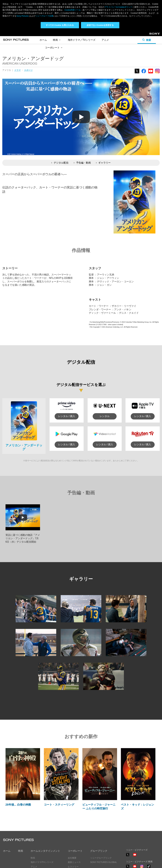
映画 (57, 40)
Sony (152, 35)
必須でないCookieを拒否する (100, 25)
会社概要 (72, 858)
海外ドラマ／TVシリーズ (82, 40)
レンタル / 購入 (67, 416)
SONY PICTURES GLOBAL (104, 862)
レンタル (105, 416)
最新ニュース (74, 862)
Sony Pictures (23, 16)
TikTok (149, 868)
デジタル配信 (60, 163)
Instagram (157, 73)
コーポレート (54, 48)
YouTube (151, 73)
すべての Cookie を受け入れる (60, 25)
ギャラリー (103, 163)
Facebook (144, 73)
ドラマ (17, 70)
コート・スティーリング (59, 805)
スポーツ (28, 70)
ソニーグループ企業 (44, 16)
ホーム (43, 40)
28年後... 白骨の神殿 (18, 805)
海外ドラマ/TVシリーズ (42, 862)
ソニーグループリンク (101, 858)
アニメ (105, 40)
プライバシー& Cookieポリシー (118, 7)
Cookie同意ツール (72, 10)
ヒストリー (73, 867)
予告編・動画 (82, 163)
